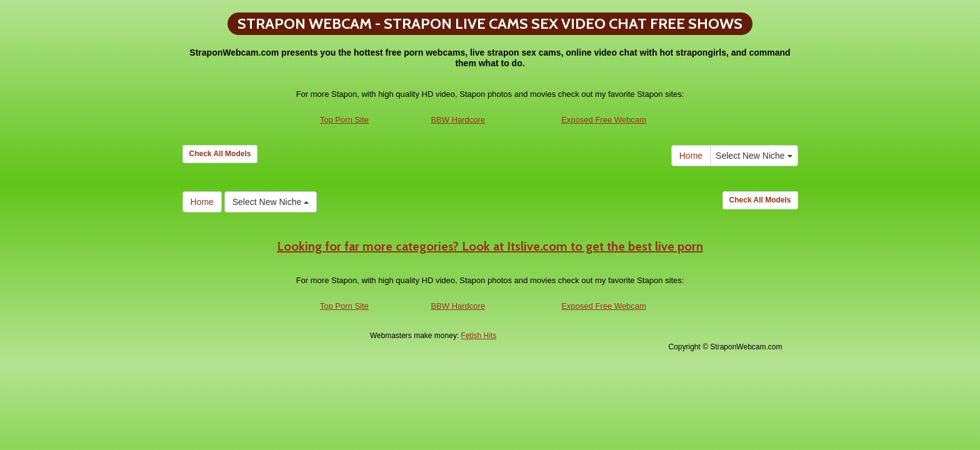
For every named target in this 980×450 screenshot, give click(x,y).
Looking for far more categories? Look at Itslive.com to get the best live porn (490, 246)
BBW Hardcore (458, 120)
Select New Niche (754, 156)
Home (691, 156)
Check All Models (220, 154)
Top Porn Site (344, 120)
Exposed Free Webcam (604, 120)
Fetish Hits (479, 336)
